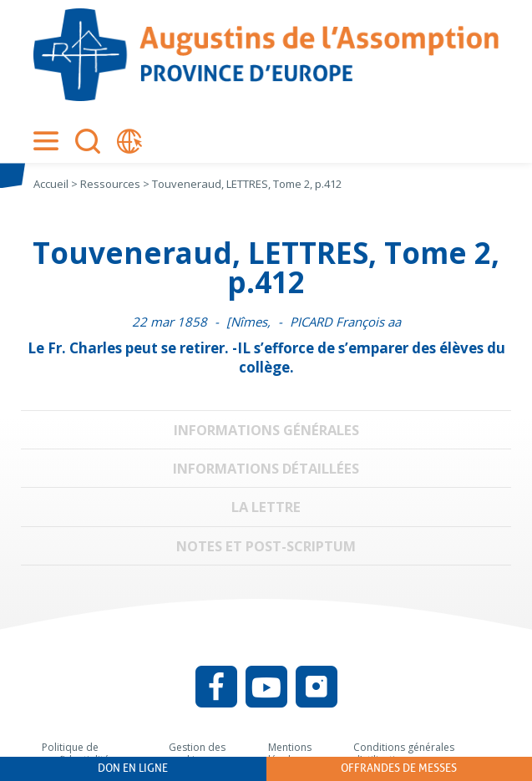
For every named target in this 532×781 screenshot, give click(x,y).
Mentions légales (290, 754)
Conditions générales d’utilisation (404, 754)
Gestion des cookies (197, 754)
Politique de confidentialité (76, 754)
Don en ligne (133, 768)
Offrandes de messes (399, 768)
